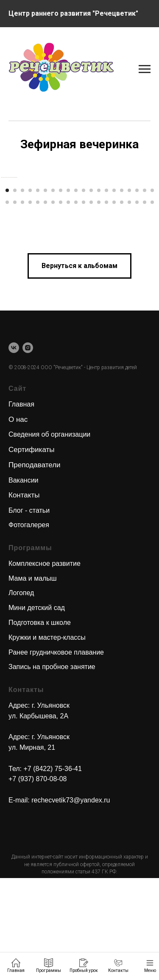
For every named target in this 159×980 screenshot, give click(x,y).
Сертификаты (31, 551)
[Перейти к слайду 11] (84, 292)
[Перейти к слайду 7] (53, 292)
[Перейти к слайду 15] (114, 292)
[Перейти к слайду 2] (15, 292)
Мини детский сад (37, 709)
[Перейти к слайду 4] (30, 292)
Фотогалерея (29, 627)
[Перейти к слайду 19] (145, 292)
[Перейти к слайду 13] (99, 292)
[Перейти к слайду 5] (38, 292)
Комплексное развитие (45, 665)
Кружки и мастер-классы (47, 739)
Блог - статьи (29, 612)
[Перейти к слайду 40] (152, 304)
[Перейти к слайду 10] (76, 292)
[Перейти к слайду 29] (68, 304)
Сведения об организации (49, 536)
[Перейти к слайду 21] (7, 304)
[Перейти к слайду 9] (68, 292)
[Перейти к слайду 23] (22, 304)
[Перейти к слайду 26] (45, 304)
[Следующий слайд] (152, 228)
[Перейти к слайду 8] (61, 292)
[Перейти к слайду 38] (137, 304)
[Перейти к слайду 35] (114, 304)
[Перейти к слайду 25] (38, 304)
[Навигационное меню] (145, 14)
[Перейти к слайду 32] (91, 304)
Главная (21, 506)
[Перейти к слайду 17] (129, 292)
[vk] (14, 449)
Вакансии (24, 582)
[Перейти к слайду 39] (145, 304)
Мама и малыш (33, 680)
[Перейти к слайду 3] (22, 292)
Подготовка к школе (40, 724)
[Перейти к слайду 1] (7, 292)
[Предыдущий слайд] (7, 228)
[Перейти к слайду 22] (15, 304)
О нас (18, 521)
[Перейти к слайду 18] (137, 292)
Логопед (21, 695)
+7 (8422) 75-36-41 (52, 870)
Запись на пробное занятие (52, 769)
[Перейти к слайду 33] (99, 304)
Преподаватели (35, 566)
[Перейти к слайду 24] (30, 304)
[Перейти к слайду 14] (106, 292)
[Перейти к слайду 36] (122, 304)
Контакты (24, 597)
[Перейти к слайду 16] (122, 292)
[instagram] (28, 449)
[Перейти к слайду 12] (91, 292)
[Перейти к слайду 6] (45, 292)
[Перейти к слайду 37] (129, 304)
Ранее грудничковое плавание (56, 754)
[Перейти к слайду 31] (84, 304)
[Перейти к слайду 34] (106, 304)
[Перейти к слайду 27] (53, 304)
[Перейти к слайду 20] (152, 292)
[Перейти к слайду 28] (61, 304)
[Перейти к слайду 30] (76, 304)
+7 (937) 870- (29, 881)
